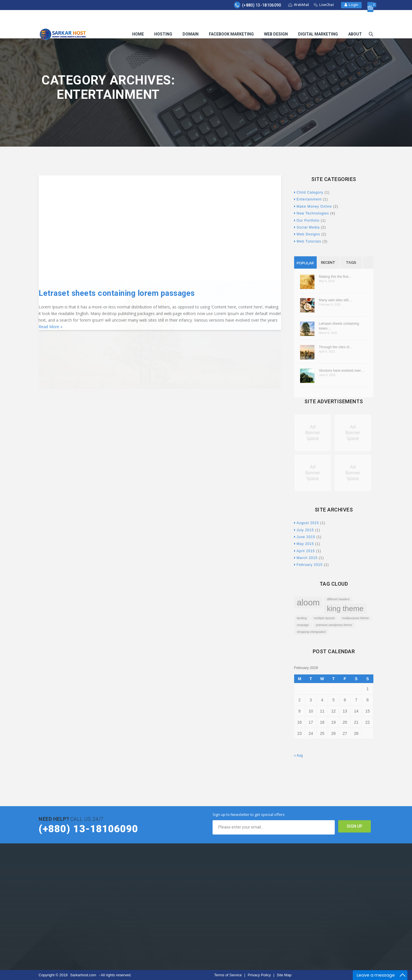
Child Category (309, 192)
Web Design (276, 21)
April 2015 (305, 551)
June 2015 (305, 537)
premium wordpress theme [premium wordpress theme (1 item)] (334, 625)
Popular (305, 263)
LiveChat (324, 5)
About (355, 21)
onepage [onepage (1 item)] (303, 625)
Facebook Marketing (231, 21)
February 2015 (308, 565)
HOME (138, 21)
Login (351, 5)
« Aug (299, 755)
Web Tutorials (308, 241)
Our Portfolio (307, 221)
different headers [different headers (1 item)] (338, 599)
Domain (191, 21)
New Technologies (312, 213)
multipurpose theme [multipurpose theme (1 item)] (355, 618)
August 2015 (307, 523)
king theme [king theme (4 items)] (345, 609)
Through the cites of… (336, 347)
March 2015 (306, 558)
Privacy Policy (260, 975)
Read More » (50, 327)
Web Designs (307, 234)
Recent (328, 262)
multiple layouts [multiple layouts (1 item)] (324, 618)
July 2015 (304, 530)
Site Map (284, 975)
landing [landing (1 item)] (302, 618)
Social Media (307, 227)
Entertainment (308, 199)
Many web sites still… (335, 300)
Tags (351, 262)
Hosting (163, 21)
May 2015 (304, 544)
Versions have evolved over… (342, 371)
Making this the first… (335, 277)
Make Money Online (313, 206)
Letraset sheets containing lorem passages (117, 293)
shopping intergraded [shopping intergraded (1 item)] (311, 632)
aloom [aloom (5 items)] (308, 602)
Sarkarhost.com (83, 975)
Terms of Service (228, 975)
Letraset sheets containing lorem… (339, 326)
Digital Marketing (318, 21)
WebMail (299, 5)
